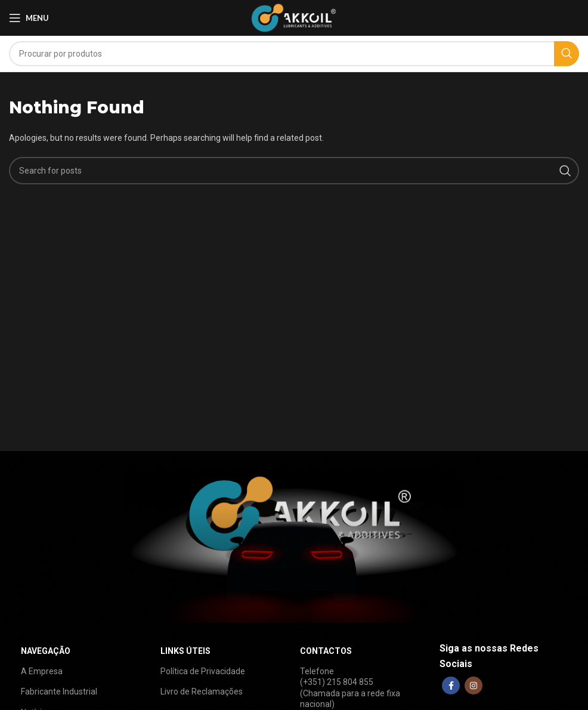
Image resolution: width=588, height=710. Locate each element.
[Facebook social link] (451, 686)
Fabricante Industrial (59, 692)
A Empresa (42, 671)
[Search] (294, 54)
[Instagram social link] (474, 686)
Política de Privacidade (203, 671)
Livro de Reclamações (202, 692)
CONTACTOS (326, 651)
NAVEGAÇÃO (46, 651)
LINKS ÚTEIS (185, 651)
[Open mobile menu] (29, 18)
